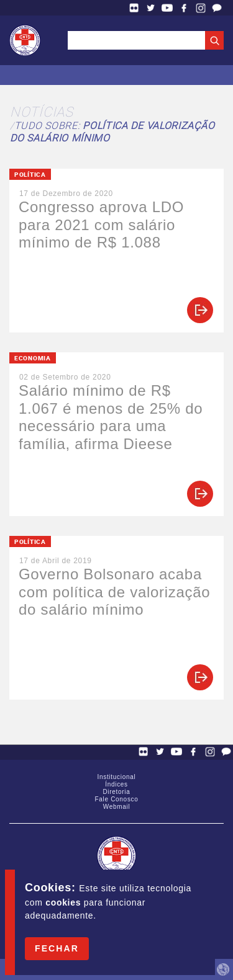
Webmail (117, 807)
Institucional (117, 777)
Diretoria (116, 792)
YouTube (167, 8)
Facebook (184, 8)
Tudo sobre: (112, 131)
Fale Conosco (217, 8)
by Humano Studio (223, 969)
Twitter (151, 8)
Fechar (57, 948)
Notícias (42, 111)
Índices (116, 784)
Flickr (134, 8)
